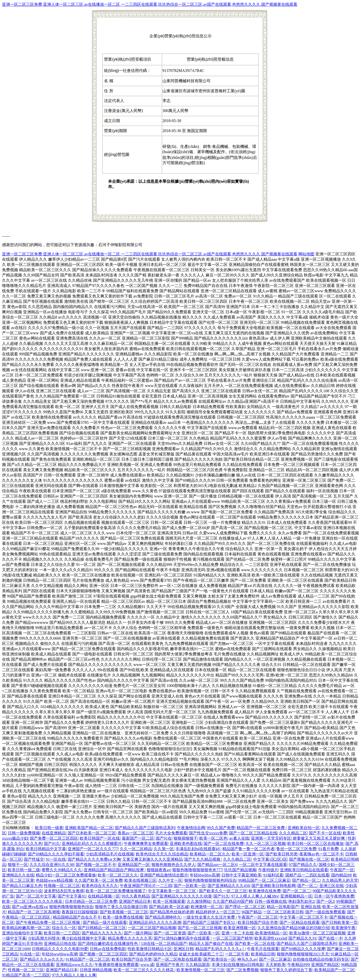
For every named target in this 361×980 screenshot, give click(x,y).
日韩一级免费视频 (24, 833)
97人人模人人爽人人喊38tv (255, 896)
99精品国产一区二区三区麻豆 (264, 880)
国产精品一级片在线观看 (105, 922)
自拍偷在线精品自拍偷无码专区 (321, 959)
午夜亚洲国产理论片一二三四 (146, 886)
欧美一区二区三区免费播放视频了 (116, 891)
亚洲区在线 (311, 907)
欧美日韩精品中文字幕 (46, 849)
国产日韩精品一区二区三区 (102, 928)
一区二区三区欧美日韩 (283, 912)
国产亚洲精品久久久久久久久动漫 (182, 896)
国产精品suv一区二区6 (217, 865)
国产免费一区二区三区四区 (54, 838)
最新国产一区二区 (138, 838)
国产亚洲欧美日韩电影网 (274, 886)
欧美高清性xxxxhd (270, 938)
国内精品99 (341, 875)
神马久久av (247, 959)
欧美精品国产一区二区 (334, 970)
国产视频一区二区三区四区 (103, 954)
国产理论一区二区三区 (245, 907)
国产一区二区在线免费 (224, 844)
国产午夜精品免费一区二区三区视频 (48, 922)
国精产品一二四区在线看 (307, 875)
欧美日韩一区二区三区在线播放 (315, 844)
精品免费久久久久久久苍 (130, 938)
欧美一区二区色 (213, 838)
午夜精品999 (298, 965)
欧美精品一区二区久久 (210, 854)
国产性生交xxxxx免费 (208, 833)
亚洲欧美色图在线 (186, 844)
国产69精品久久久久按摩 (303, 949)
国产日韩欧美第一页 (339, 922)
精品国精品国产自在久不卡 (77, 917)
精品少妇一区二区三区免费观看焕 (66, 875)
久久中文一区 (170, 880)
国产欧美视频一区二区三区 (124, 912)
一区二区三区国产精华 (233, 938)
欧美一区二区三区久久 (118, 875)
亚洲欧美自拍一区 (304, 828)
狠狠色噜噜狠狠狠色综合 (71, 907)
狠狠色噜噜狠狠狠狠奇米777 (197, 870)
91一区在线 (56, 859)
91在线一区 (30, 954)
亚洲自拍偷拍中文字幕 (22, 933)
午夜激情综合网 (191, 828)
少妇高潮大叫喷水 (44, 938)
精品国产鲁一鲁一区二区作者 (248, 849)
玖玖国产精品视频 (240, 870)
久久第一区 (164, 849)
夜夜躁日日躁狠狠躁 (80, 912)
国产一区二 (307, 886)
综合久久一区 (64, 928)
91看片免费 (328, 849)
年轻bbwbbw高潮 (205, 875)
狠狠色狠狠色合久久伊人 (173, 865)
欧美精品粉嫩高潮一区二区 (26, 928)
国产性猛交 (34, 859)
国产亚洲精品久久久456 (229, 886)
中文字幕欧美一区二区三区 (172, 891)
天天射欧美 (276, 965)
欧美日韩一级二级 (24, 870)
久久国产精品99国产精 (233, 901)
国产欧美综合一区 (219, 959)
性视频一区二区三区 (62, 886)
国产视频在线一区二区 (309, 859)
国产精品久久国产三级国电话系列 (145, 828)
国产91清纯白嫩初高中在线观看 (182, 938)
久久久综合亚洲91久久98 (52, 865)
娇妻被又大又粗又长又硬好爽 (319, 838)
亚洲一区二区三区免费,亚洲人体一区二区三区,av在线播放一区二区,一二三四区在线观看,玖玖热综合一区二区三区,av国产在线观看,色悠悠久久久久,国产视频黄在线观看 (150, 4)
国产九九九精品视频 (203, 859)
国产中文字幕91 (72, 896)
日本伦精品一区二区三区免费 (91, 901)
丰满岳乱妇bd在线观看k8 (198, 849)
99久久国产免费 (221, 828)
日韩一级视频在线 (270, 901)
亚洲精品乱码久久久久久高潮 (155, 922)
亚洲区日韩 (184, 949)
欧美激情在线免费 (265, 891)
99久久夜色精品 (136, 896)
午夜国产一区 (342, 870)
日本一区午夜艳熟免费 (334, 896)
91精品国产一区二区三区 (88, 959)
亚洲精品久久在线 (18, 875)
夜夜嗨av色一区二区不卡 (321, 854)
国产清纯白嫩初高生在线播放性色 (108, 944)
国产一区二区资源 (170, 933)
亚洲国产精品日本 (135, 901)
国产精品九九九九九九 (102, 933)
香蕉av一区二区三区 (136, 833)
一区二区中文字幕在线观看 (263, 865)
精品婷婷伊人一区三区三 (218, 912)
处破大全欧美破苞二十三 (201, 954)
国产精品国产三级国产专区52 (209, 922)
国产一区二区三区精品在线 (253, 833)
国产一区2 (325, 901)
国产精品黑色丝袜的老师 (172, 912)
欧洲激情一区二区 (207, 907)
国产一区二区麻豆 (275, 959)
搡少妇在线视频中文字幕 (84, 938)
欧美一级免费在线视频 (123, 917)
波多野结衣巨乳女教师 (64, 891)
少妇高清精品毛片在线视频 (110, 854)
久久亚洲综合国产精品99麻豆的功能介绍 (294, 928)
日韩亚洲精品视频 (96, 970)
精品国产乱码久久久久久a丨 (220, 949)
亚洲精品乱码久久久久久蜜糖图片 (92, 844)
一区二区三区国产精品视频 (152, 928)
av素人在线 (239, 838)
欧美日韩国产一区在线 (100, 838)
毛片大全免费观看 (171, 833)
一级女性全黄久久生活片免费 (209, 917)
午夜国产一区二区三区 (258, 917)
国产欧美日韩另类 (282, 854)
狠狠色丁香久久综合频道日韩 (121, 907)
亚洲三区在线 (331, 886)
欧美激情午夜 (343, 928)
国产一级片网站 (138, 933)
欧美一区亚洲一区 (248, 854)
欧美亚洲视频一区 (240, 928)
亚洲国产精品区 (325, 965)
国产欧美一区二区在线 (255, 944)
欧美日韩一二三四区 (62, 933)
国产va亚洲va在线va (29, 907)
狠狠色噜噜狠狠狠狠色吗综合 (210, 880)
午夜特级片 (268, 870)
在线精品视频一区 (104, 896)
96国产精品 (251, 912)
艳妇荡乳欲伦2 (301, 901)
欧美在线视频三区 (140, 880)
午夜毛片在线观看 (263, 949)
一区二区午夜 (237, 954)
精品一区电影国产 (283, 907)
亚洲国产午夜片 (170, 965)
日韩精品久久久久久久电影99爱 (60, 949)
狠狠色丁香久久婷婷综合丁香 (286, 970)
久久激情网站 (199, 901)
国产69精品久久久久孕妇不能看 (56, 854)
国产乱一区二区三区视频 (200, 928)
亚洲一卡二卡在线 (237, 933)
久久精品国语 (198, 965)
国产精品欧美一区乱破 (169, 907)
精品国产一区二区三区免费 (261, 828)
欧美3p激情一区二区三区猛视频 (317, 933)
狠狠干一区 (18, 865)
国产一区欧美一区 (190, 886)
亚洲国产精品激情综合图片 (164, 875)
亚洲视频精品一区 (296, 896)
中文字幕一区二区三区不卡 (304, 917)
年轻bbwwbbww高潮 (59, 954)
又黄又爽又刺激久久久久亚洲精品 (152, 859)
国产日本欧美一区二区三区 (92, 833)
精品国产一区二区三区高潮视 (34, 912)
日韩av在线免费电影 (108, 949)
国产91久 (52, 844)
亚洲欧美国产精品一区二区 (89, 828)
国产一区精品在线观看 (300, 922)
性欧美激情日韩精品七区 (150, 949)
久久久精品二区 (293, 833)
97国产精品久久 (303, 865)
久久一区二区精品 (136, 849)
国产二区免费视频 (242, 970)
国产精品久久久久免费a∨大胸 (94, 859)
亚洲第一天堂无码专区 (271, 838)
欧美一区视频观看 (169, 901)
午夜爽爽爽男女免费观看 (146, 844)
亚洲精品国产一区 (134, 865)
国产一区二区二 (297, 891)
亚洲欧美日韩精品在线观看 (304, 870)
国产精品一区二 (306, 880)
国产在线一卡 (330, 938)
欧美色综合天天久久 (100, 886)
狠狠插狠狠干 (186, 838)
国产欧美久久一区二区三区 (223, 891)
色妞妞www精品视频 (54, 880)
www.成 (147, 965)
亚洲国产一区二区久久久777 (93, 849)
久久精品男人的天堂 (340, 880)
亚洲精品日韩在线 (60, 944)
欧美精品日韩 (263, 954)
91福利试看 (273, 875)
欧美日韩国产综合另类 (258, 922)
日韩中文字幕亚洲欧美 (241, 875)
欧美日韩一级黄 (49, 828)
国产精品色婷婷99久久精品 (153, 954)
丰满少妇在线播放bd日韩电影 (238, 965)
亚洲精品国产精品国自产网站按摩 (114, 870)
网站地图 (306, 254)
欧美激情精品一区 (271, 933)
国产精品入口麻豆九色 (22, 886)
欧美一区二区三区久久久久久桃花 (33, 901)
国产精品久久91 (302, 938)
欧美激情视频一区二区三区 (201, 970)
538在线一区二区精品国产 (164, 944)
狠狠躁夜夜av (159, 870)
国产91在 (164, 838)
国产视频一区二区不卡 (96, 865)
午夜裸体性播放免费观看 (117, 965)
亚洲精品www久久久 (74, 965)
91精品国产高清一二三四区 (26, 975)
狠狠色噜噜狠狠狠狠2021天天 (303, 954)
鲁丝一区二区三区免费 (296, 849)
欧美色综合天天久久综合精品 (162, 854)
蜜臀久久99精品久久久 (62, 870)
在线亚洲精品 (54, 833)
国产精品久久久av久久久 (42, 959)
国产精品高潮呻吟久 (163, 917)
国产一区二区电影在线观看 (177, 959)
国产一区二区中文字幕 (36, 896)
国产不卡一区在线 (325, 833)
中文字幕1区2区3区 (270, 859)
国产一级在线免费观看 (325, 912)
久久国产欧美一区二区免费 (99, 880)
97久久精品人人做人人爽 (74, 975)
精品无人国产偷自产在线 (211, 944)
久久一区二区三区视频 (265, 844)
